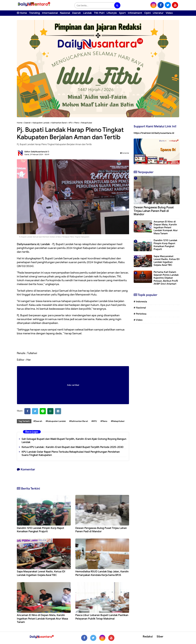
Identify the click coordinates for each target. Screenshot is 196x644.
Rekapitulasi (87, 123)
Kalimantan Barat (59, 123)
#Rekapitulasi (118, 421)
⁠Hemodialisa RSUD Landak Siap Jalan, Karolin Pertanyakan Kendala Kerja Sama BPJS (102, 573)
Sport (122, 13)
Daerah (76, 13)
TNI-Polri (99, 13)
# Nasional (140, 308)
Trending (34, 13)
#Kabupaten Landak (56, 421)
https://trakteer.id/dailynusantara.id (154, 133)
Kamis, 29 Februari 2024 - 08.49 (37, 154)
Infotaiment (135, 13)
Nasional (65, 13)
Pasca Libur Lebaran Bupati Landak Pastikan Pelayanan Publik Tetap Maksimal (102, 617)
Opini (147, 13)
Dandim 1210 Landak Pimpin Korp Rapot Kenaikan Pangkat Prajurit (41, 530)
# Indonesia (140, 302)
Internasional (50, 13)
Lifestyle (112, 13)
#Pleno (104, 421)
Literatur (158, 13)
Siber (160, 636)
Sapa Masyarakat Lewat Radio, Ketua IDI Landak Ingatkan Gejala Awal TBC (41, 573)
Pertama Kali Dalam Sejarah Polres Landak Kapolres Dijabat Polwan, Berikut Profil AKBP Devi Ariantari (166, 278)
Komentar (125, 153)
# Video (138, 320)
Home (22, 13)
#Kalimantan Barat (79, 421)
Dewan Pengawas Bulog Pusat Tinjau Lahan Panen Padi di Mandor (101, 530)
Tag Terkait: (24, 421)
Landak (87, 13)
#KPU (94, 421)
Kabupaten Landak (41, 123)
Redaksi (148, 636)
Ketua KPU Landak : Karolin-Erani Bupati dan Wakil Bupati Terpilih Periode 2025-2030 (73, 447)
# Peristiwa (140, 314)
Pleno (77, 123)
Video (169, 13)
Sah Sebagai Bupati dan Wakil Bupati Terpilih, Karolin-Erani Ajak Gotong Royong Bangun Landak (74, 441)
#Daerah (38, 421)
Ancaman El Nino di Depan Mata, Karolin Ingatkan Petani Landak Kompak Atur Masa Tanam (42, 619)
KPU (71, 123)
